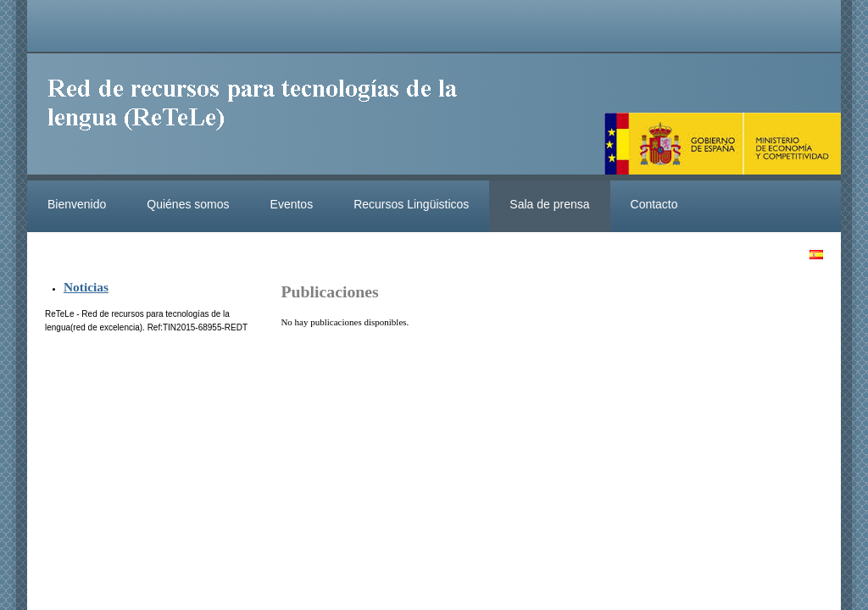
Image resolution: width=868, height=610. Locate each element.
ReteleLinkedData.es (260, 117)
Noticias (86, 287)
